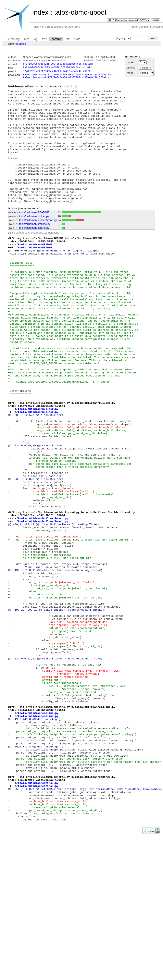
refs (27, 39)
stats (77, 39)
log (36, 39)
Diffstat (13, 233)
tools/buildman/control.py (34, 253)
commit (56, 39)
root (17, 44)
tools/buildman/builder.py (34, 241)
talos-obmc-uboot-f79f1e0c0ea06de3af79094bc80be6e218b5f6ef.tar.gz (70, 76)
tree (45, 39)
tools (23, 44)
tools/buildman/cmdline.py (35, 249)
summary (13, 39)
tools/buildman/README (34, 237)
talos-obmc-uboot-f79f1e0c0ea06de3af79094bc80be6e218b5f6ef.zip (68, 80)
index (40, 12)
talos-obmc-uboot (80, 12)
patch (88, 64)
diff (68, 39)
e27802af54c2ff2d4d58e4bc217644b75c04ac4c (52, 72)
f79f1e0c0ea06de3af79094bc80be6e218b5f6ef (52, 64)
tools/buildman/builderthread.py (38, 245)
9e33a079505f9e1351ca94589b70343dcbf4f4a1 (52, 68)
